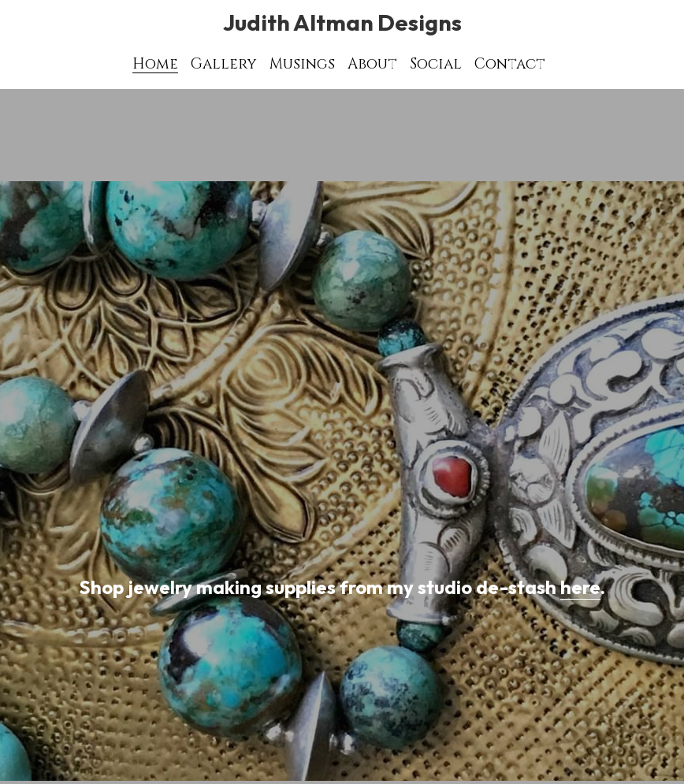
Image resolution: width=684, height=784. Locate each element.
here (580, 587)
